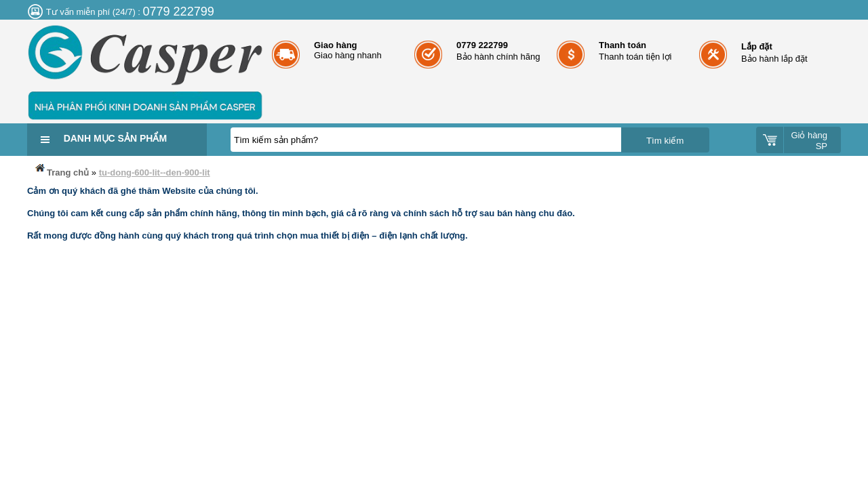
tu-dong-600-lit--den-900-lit (155, 172)
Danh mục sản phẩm (115, 138)
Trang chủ (61, 170)
